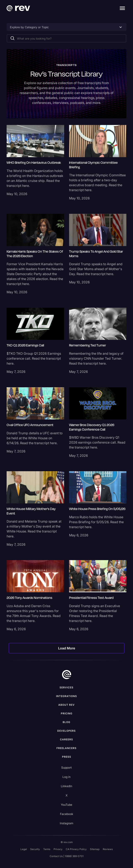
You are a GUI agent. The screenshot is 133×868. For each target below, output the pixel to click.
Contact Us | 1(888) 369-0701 (67, 856)
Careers (66, 739)
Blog (66, 722)
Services (66, 687)
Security (35, 849)
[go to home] (67, 675)
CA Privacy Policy (76, 849)
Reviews (108, 849)
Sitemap (95, 849)
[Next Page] (66, 648)
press (67, 757)
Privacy (58, 849)
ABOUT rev (66, 705)
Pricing (67, 713)
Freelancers (66, 748)
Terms (47, 849)
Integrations (66, 696)
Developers (66, 731)
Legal (24, 849)
